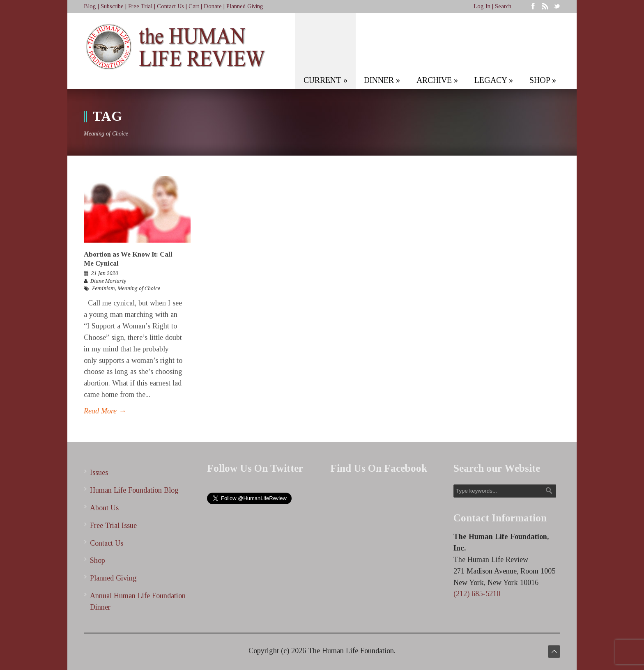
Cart (194, 6)
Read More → (105, 411)
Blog (90, 6)
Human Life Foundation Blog (134, 490)
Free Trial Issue (113, 525)
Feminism (103, 289)
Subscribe (112, 6)
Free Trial (140, 6)
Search (503, 6)
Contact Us (170, 6)
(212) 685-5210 (477, 594)
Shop (98, 560)
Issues (99, 473)
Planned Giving (245, 6)
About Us (104, 508)
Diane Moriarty (108, 281)
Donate (213, 6)
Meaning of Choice (139, 289)
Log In (482, 6)
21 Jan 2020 (105, 273)
